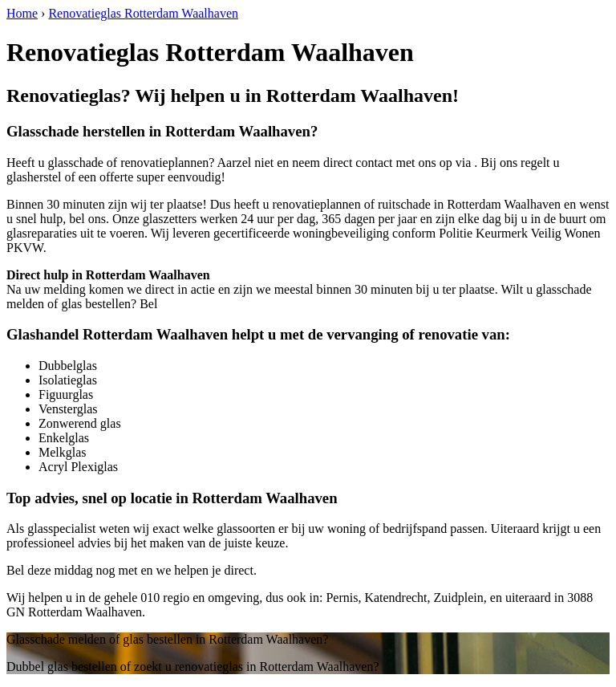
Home (22, 13)
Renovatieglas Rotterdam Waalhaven (143, 13)
